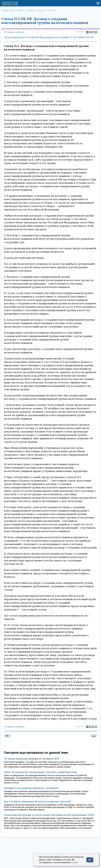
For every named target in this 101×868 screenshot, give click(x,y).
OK (90, 860)
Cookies (74, 862)
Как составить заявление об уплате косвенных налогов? (37, 801)
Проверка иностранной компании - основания (31, 788)
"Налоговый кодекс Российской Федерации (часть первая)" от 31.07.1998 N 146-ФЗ (49, 37)
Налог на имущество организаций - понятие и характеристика (40, 772)
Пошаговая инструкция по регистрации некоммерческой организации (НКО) (49, 815)
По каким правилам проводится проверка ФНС (32, 759)
